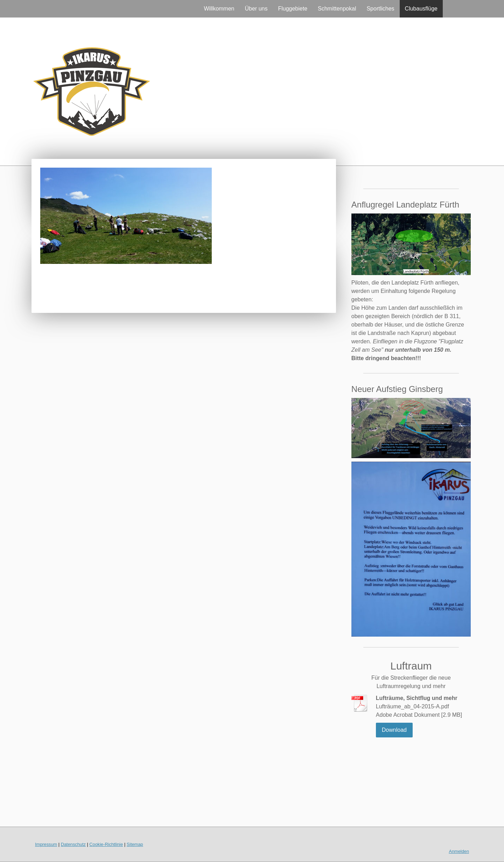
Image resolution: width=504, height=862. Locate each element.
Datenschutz (73, 844)
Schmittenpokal (337, 9)
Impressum (46, 844)
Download (394, 730)
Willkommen (219, 9)
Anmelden (459, 851)
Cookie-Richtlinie (106, 844)
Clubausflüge (421, 9)
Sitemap (135, 844)
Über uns (256, 9)
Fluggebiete (293, 9)
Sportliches (380, 9)
